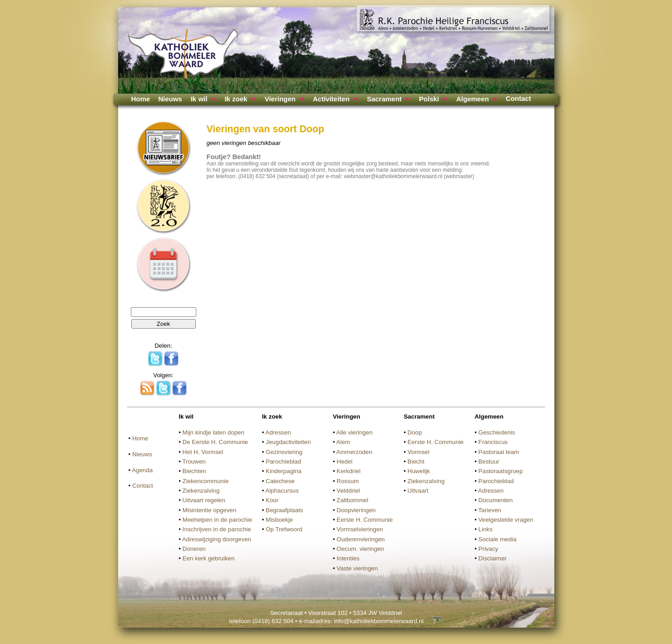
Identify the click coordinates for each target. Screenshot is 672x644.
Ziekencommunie (206, 481)
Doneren (194, 549)
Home (141, 99)
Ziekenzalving (201, 491)
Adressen (278, 432)
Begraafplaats (284, 510)
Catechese (280, 481)
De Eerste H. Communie (215, 442)
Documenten (496, 500)
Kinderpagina (284, 471)
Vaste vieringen (357, 568)
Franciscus (493, 442)
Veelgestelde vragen (506, 520)
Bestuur (489, 462)
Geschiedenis (497, 432)
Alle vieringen (354, 432)
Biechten (194, 471)
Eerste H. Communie (365, 520)
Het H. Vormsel (203, 452)
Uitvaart (418, 491)
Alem (343, 442)
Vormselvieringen (360, 529)
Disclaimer (493, 558)
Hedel (345, 462)
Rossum (348, 481)
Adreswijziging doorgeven (217, 539)
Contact (518, 98)
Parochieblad (284, 462)
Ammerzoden (354, 452)
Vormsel (418, 452)
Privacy (488, 549)
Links (485, 529)
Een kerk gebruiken (209, 558)
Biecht (416, 462)
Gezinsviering (284, 452)
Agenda (142, 470)
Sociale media (498, 539)
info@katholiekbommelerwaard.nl (379, 621)
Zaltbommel (353, 500)
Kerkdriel (349, 471)
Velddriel (348, 491)
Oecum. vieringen (360, 549)
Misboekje (279, 520)
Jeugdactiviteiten (288, 442)
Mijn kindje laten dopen (214, 432)
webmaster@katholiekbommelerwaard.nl (393, 176)
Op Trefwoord (284, 529)
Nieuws (170, 99)
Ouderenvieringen (361, 539)
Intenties (348, 558)
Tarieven (490, 510)
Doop (415, 432)
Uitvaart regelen (204, 500)
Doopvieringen (356, 510)
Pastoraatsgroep (501, 471)
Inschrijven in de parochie (217, 529)
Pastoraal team (499, 452)
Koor (272, 500)
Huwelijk (419, 471)
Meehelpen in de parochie (217, 520)
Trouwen (194, 462)
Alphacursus (282, 491)
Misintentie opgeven (210, 510)
